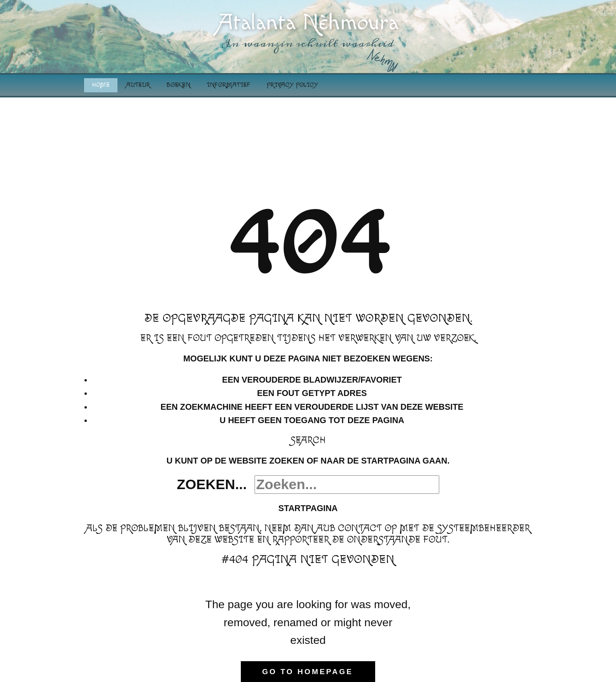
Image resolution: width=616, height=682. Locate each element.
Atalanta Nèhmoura (308, 23)
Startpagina (308, 508)
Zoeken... (212, 484)
